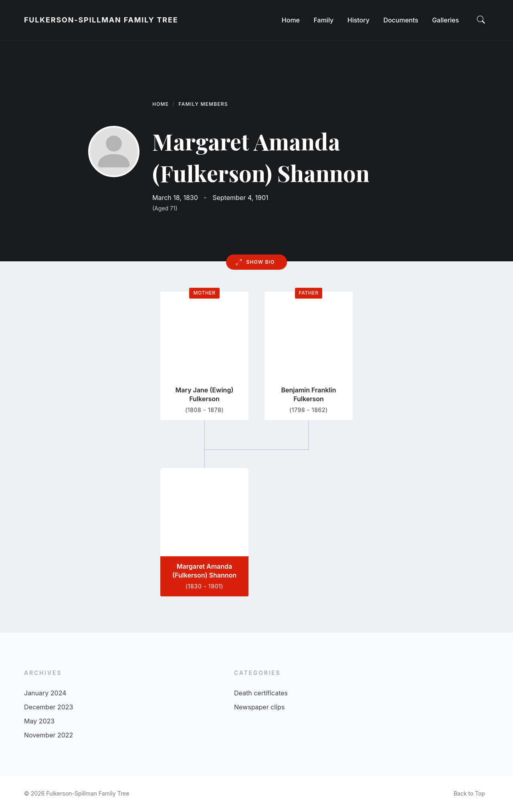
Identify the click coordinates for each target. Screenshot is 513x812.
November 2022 (48, 735)
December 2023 (49, 707)
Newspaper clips (259, 707)
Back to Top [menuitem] (469, 793)
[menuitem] (291, 20)
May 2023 (39, 721)
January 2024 (45, 693)
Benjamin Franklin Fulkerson (308, 394)
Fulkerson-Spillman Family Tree (101, 20)
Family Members (203, 104)
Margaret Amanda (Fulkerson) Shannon (204, 571)
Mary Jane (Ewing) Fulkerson (205, 394)
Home (161, 104)
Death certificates (261, 693)
